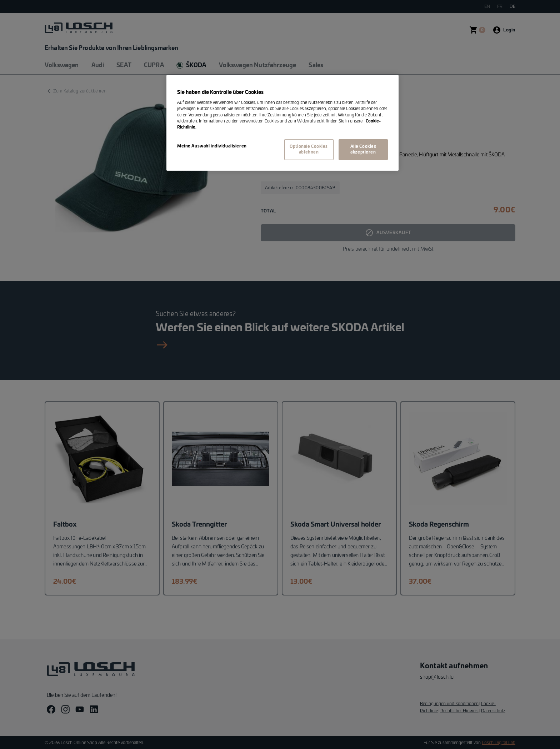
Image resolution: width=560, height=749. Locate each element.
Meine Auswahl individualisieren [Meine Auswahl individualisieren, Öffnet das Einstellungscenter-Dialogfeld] (212, 146)
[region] (282, 123)
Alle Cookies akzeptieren (363, 149)
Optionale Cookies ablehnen (309, 149)
